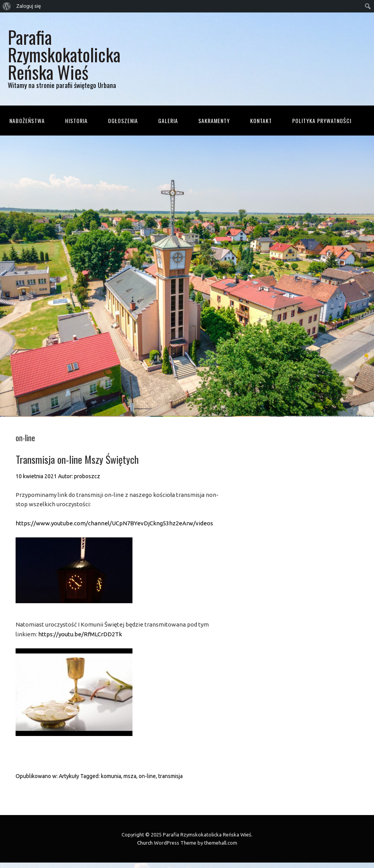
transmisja (170, 776)
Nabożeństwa (27, 121)
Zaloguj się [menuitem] (29, 6)
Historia (76, 121)
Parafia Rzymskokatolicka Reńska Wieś (64, 54)
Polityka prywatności (322, 121)
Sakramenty (214, 121)
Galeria (168, 121)
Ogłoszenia (123, 121)
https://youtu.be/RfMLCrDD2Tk (80, 634)
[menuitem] (7, 6)
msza (130, 776)
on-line (147, 776)
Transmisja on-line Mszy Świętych (77, 459)
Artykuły (69, 776)
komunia (111, 776)
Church (145, 843)
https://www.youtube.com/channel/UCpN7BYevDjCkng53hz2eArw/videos (114, 523)
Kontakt (261, 121)
